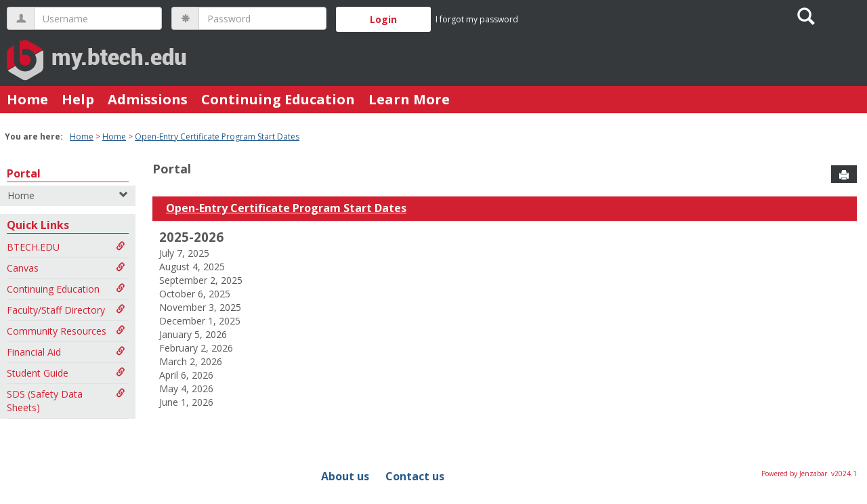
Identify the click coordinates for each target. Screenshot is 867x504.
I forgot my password (477, 19)
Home (27, 99)
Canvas (66, 268)
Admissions (148, 99)
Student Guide (66, 373)
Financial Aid (66, 352)
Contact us (415, 476)
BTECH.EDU (66, 247)
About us (345, 476)
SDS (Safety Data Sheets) (66, 401)
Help (78, 99)
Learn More (409, 99)
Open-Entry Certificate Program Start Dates (217, 136)
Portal (24, 173)
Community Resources (66, 331)
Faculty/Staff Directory (66, 310)
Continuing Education (278, 99)
